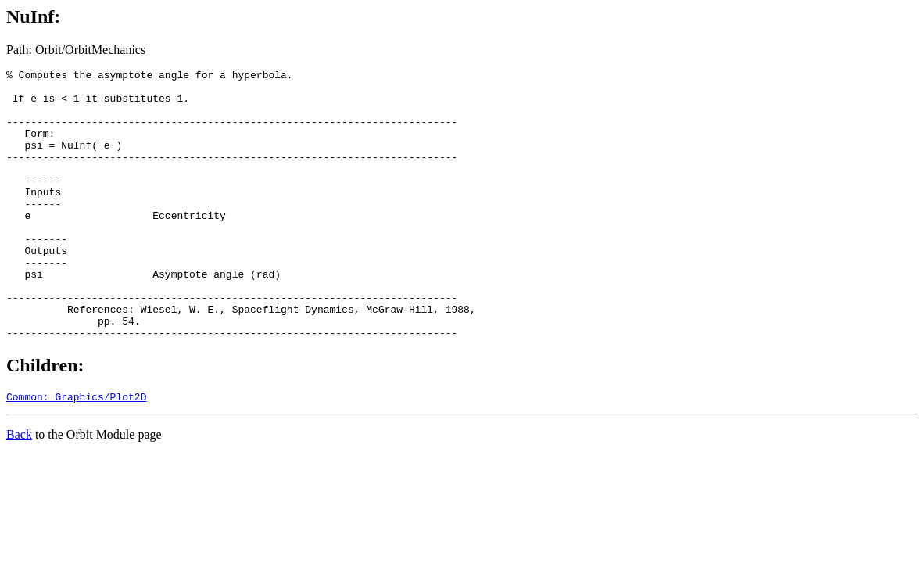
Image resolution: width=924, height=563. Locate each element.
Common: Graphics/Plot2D (76, 453)
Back (19, 491)
